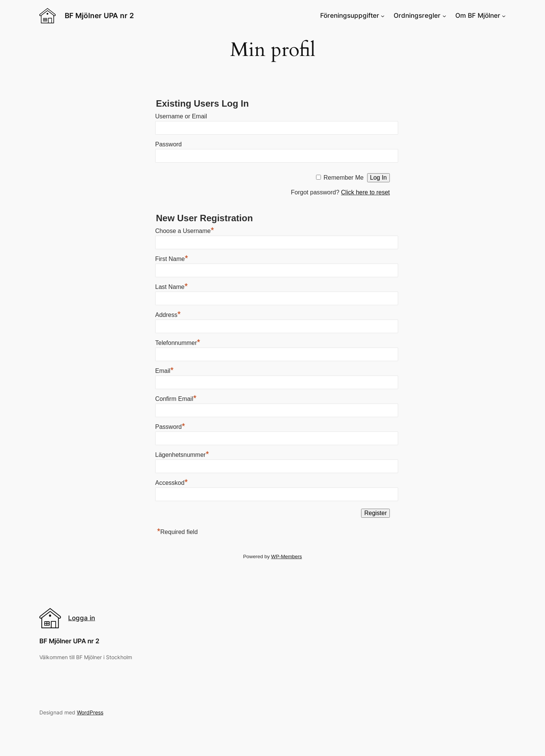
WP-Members (286, 557)
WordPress (90, 712)
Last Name (171, 287)
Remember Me (344, 178)
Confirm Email (176, 399)
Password (168, 144)
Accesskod (171, 483)
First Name (172, 259)
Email (164, 371)
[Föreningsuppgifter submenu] (383, 16)
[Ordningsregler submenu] (444, 16)
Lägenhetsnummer (182, 455)
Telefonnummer (178, 343)
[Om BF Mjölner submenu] (504, 16)
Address (168, 315)
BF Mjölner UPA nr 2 (99, 16)
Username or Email (181, 116)
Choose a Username (185, 231)
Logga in (82, 618)
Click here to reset (365, 192)
